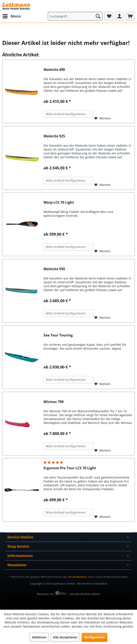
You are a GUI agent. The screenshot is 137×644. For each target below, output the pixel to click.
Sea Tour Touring (58, 335)
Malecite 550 (54, 269)
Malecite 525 (54, 136)
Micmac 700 (54, 402)
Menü (12, 16)
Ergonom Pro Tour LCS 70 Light (70, 468)
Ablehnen (39, 637)
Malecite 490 (54, 70)
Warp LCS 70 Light (59, 202)
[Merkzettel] (109, 16)
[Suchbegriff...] (75, 16)
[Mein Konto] (119, 16)
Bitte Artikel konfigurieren (66, 114)
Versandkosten (78, 577)
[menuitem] (11, 16)
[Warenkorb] (130, 16)
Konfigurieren (94, 637)
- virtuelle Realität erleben (84, 594)
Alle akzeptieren (65, 637)
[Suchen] (98, 16)
